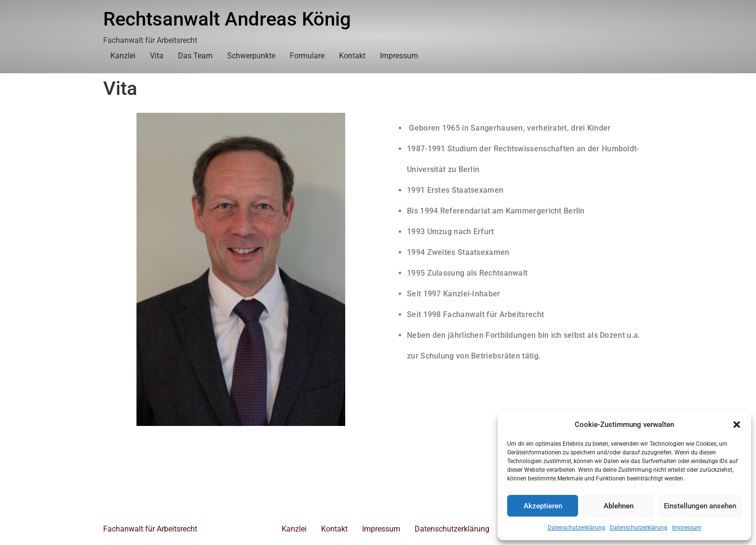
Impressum (687, 528)
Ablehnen (619, 506)
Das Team (195, 56)
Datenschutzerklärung (576, 528)
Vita (157, 56)
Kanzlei (123, 56)
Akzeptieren (543, 506)
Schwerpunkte (251, 56)
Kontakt (352, 56)
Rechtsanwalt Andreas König (227, 19)
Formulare (307, 56)
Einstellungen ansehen (700, 506)
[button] (737, 425)
